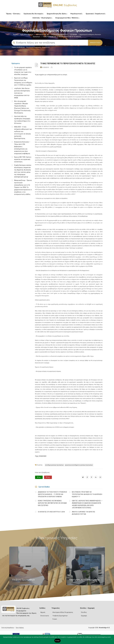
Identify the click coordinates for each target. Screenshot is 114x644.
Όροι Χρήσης (20, 628)
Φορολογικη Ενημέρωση (34, 47)
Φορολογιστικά (77, 14)
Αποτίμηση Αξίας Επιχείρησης (63, 612)
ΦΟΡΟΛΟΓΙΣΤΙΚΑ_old (42, 35)
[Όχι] (112, 640)
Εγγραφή (84, 616)
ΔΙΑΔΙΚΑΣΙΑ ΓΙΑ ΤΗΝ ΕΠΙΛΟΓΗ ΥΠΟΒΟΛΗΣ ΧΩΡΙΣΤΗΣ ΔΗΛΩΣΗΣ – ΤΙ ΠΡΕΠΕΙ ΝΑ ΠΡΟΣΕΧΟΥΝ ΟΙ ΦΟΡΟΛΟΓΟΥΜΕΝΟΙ (52, 494)
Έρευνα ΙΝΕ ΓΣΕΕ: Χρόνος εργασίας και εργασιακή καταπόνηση (23, 159)
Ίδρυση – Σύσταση (13, 14)
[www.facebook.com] (87, 477)
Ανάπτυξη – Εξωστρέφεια (42, 18)
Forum (55, 619)
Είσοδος (84, 612)
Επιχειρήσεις (46, 47)
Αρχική (15, 35)
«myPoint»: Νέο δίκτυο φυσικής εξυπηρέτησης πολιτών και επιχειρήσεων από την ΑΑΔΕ (22, 93)
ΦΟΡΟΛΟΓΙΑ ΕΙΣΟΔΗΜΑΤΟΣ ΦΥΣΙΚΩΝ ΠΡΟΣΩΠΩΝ (79, 465)
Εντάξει (57, 641)
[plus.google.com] (96, 477)
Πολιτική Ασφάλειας (8, 628)
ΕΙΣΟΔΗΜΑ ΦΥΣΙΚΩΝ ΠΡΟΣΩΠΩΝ (54, 465)
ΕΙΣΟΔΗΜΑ (74, 35)
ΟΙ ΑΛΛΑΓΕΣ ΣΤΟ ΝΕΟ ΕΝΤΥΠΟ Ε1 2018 (51, 512)
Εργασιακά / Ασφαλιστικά (96, 14)
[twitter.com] (83, 477)
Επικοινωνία (45, 616)
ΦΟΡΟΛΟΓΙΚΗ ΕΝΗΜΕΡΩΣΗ (60, 35)
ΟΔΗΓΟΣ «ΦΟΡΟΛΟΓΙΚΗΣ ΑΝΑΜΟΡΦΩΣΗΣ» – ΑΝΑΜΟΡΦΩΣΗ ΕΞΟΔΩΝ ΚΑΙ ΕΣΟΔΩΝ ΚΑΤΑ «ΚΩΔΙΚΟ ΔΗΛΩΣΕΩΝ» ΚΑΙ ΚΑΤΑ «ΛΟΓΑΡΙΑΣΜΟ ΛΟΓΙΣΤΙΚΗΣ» (87, 504)
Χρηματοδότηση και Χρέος (57, 14)
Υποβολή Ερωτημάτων (60, 616)
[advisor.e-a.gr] (100, 477)
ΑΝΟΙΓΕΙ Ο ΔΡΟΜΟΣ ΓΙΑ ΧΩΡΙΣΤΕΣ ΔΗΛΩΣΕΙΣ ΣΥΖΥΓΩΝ (84, 513)
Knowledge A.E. (105, 628)
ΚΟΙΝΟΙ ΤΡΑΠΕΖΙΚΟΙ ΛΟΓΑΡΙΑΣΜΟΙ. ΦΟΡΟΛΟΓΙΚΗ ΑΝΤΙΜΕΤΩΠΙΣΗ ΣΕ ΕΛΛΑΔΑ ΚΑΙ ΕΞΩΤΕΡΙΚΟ (52, 503)
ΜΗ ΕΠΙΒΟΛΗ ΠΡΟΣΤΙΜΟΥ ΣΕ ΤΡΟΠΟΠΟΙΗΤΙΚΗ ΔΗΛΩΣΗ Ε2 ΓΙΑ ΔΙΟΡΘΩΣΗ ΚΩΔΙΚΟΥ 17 (87, 494)
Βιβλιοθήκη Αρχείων (27, 35)
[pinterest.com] (92, 477)
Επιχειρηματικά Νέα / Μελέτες (67, 18)
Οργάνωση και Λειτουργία (34, 14)
